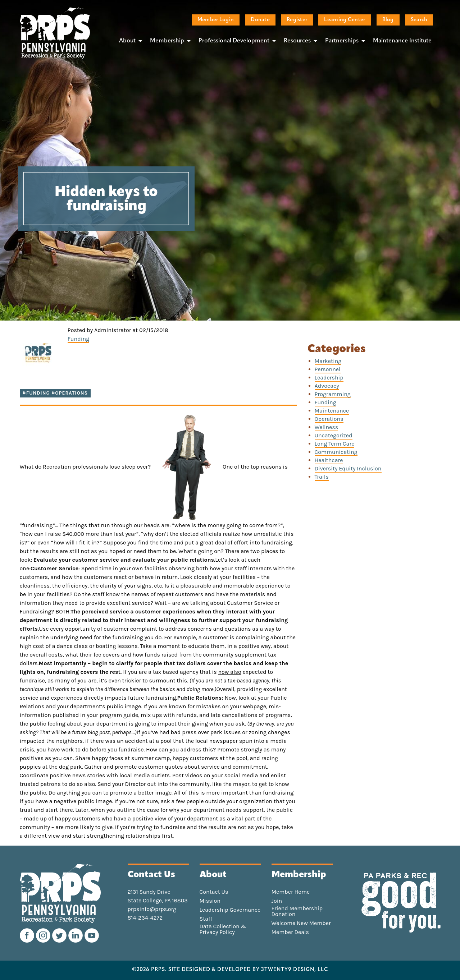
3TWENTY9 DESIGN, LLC (295, 970)
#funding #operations (55, 393)
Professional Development (234, 41)
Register (297, 20)
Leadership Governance (230, 910)
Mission (210, 901)
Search (419, 20)
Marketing (328, 361)
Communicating (336, 452)
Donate (260, 20)
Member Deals (290, 932)
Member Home (291, 892)
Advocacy (327, 386)
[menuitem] (129, 41)
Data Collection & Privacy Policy (223, 929)
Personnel (328, 369)
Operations (329, 419)
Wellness (327, 427)
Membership (167, 41)
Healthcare (329, 460)
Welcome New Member (301, 923)
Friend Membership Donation (297, 911)
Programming (333, 394)
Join (277, 901)
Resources (297, 41)
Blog (388, 20)
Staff (206, 919)
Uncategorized (334, 435)
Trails (322, 477)
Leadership (329, 378)
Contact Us (214, 892)
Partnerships (342, 41)
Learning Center (345, 20)
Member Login (216, 20)
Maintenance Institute (402, 41)
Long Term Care (335, 444)
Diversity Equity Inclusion (348, 468)
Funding (78, 339)
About (127, 41)
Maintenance (332, 411)
